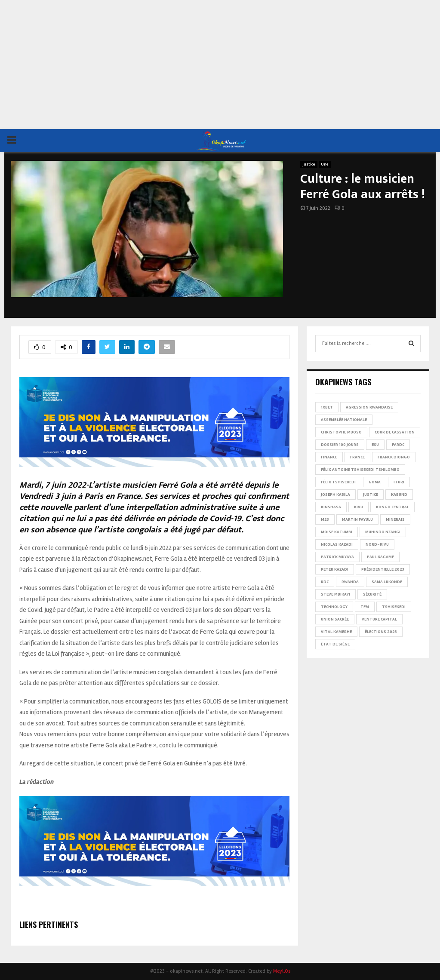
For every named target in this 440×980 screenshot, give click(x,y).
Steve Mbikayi (335, 594)
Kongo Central (392, 507)
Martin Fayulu (357, 519)
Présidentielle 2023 (383, 569)
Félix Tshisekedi (338, 482)
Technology (334, 607)
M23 (325, 519)
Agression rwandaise (369, 407)
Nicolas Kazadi (337, 544)
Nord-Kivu (377, 544)
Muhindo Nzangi (383, 532)
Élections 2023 (381, 632)
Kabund (399, 495)
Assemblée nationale (344, 420)
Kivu (358, 507)
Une (325, 164)
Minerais (395, 519)
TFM (365, 607)
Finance (329, 457)
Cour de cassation (395, 432)
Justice (309, 164)
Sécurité (372, 594)
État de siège (335, 644)
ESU (375, 445)
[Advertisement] (220, 65)
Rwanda (350, 582)
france (357, 457)
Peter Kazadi (335, 569)
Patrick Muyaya (337, 557)
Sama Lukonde (387, 582)
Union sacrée (335, 619)
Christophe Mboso (341, 432)
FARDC (398, 445)
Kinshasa (331, 507)
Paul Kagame (380, 557)
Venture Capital (379, 619)
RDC (325, 582)
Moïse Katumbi (337, 532)
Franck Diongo (394, 457)
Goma (375, 482)
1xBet (327, 407)
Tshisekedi (394, 607)
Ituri (399, 482)
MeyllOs (282, 971)
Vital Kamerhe (336, 632)
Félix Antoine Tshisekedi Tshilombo (360, 470)
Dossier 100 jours (340, 445)
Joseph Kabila (335, 495)
